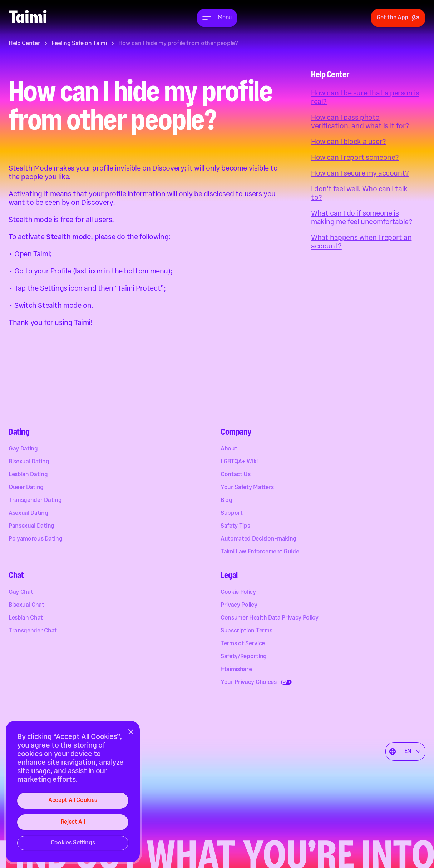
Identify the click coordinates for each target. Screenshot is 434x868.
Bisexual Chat (26, 605)
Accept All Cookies (73, 800)
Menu (225, 18)
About (229, 449)
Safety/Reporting (244, 657)
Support (232, 514)
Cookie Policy (238, 593)
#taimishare (236, 670)
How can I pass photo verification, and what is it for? (360, 122)
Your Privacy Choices (249, 683)
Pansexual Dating (31, 526)
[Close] (131, 732)
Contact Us (236, 475)
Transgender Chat (33, 631)
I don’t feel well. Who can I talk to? (359, 193)
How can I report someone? (355, 158)
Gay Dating (23, 449)
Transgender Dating (35, 501)
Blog (226, 501)
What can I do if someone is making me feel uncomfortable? (362, 218)
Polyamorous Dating (35, 539)
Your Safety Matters (247, 488)
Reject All (73, 822)
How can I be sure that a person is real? (365, 98)
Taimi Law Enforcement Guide (260, 552)
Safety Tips (235, 526)
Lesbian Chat (26, 618)
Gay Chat (21, 593)
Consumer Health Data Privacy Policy (270, 618)
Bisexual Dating (29, 462)
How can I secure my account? (360, 173)
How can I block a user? (349, 142)
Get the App (398, 18)
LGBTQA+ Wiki (239, 462)
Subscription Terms (246, 631)
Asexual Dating (28, 514)
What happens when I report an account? (361, 242)
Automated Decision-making (258, 539)
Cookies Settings (73, 843)
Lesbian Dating (28, 475)
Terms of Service (243, 644)
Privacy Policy (239, 605)
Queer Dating (26, 488)
